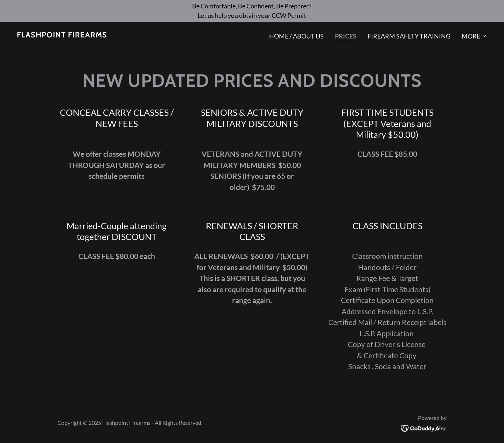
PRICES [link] (346, 36)
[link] (62, 35)
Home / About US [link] (296, 36)
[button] (474, 36)
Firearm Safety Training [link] (409, 36)
